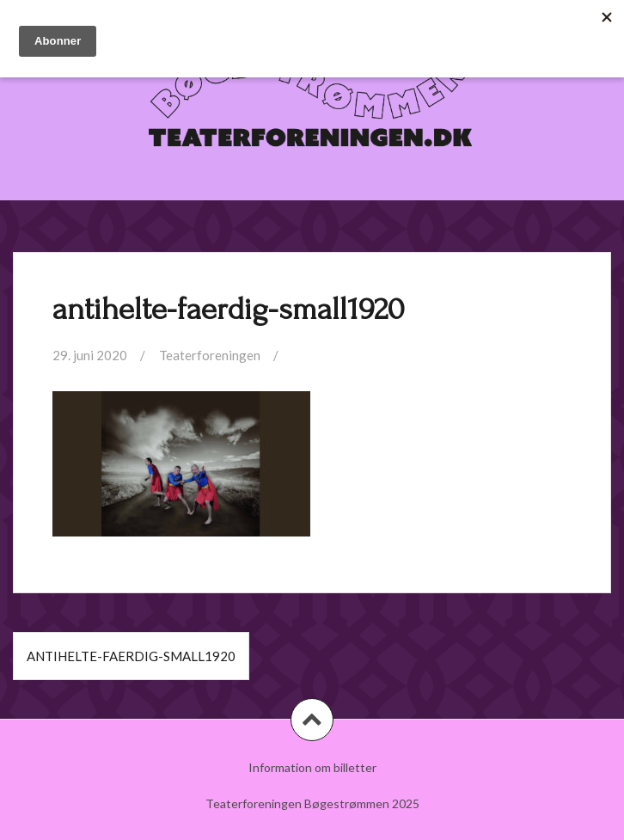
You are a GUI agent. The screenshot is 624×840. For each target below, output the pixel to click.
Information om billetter (312, 767)
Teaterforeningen (210, 355)
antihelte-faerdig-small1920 (131, 656)
